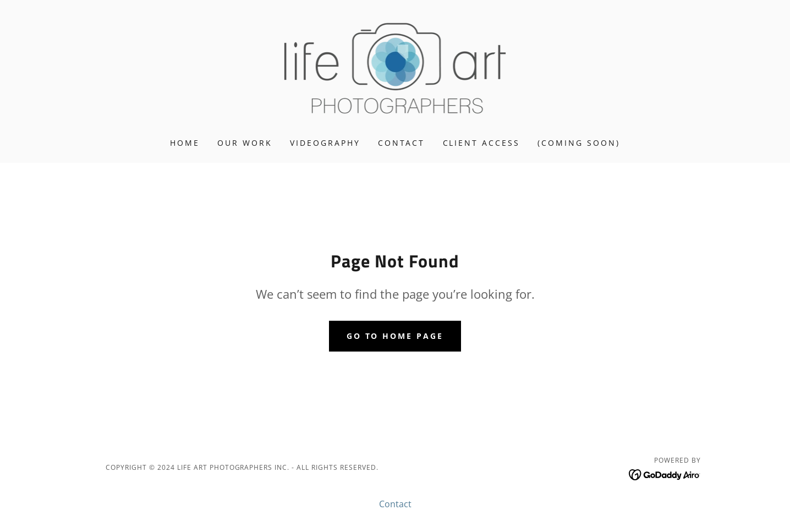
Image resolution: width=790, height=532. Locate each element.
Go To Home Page (395, 336)
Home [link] (185, 143)
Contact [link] (402, 143)
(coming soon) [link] (579, 143)
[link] (395, 67)
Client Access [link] (482, 143)
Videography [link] (325, 143)
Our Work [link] (245, 143)
